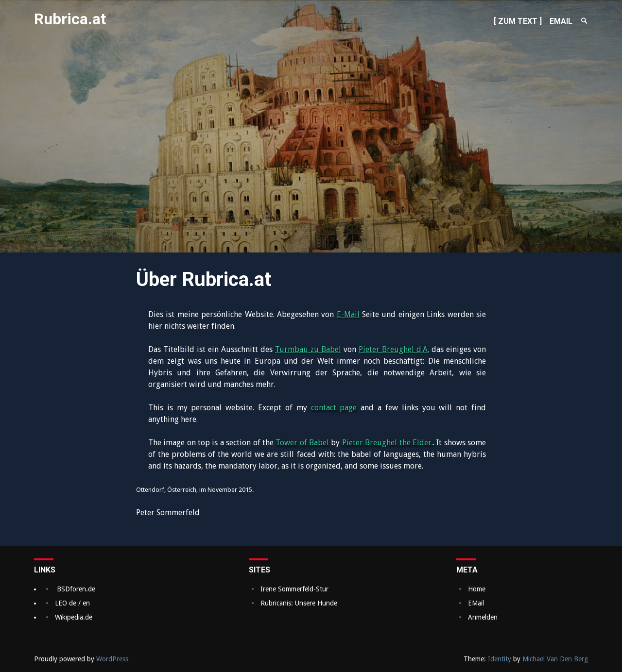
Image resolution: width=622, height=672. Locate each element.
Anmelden (483, 617)
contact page (334, 408)
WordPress (112, 659)
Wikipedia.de (74, 617)
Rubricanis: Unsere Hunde (299, 603)
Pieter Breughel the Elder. (388, 443)
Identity (500, 659)
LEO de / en (72, 603)
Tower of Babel (302, 443)
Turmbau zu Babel (308, 349)
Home (477, 589)
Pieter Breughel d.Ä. (394, 349)
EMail (476, 603)
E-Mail (348, 314)
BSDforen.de (76, 589)
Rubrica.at (70, 19)
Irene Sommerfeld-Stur (294, 589)
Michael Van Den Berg (555, 659)
